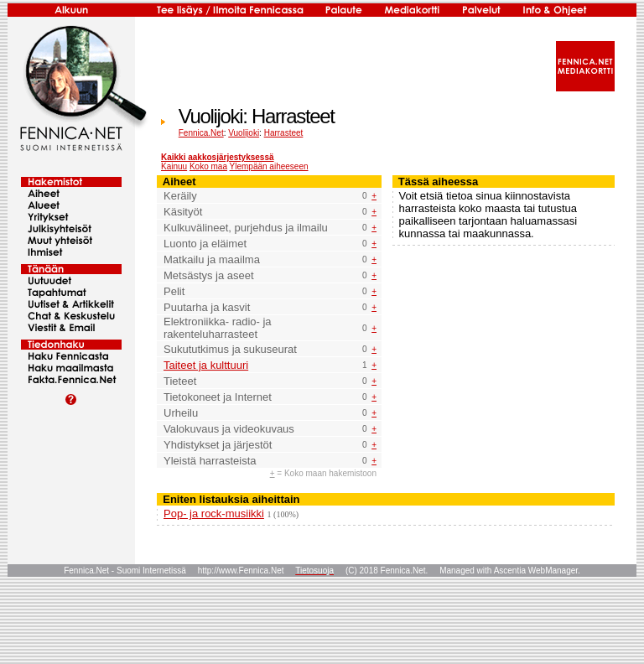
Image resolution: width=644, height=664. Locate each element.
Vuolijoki (244, 133)
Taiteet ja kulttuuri (206, 365)
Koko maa (208, 166)
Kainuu (174, 166)
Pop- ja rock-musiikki (214, 514)
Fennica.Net (201, 133)
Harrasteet (284, 133)
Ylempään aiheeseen (269, 166)
